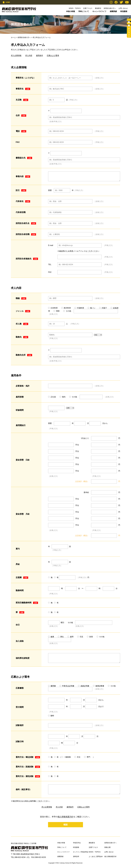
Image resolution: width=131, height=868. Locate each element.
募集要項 (98, 8)
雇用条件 (40, 55)
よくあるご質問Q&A (96, 856)
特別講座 (124, 11)
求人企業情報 (16, 55)
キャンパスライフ (99, 11)
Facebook (116, 2)
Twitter (121, 2)
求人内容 (29, 55)
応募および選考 (53, 55)
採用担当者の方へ (110, 8)
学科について (84, 11)
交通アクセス (88, 8)
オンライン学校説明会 (129, 32)
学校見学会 (129, 23)
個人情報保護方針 (65, 817)
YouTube (127, 2)
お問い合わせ (123, 8)
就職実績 (113, 11)
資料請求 (129, 20)
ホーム (13, 37)
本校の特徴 (71, 11)
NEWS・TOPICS (75, 8)
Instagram (111, 2)
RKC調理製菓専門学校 (19, 10)
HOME (6, 2)
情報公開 (107, 847)
